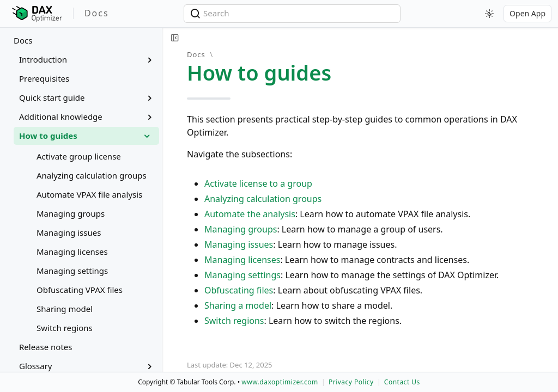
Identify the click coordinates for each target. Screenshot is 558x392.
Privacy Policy (351, 382)
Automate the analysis (250, 214)
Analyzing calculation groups (263, 199)
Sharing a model (238, 305)
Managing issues (239, 244)
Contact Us (402, 382)
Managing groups (241, 229)
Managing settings (242, 275)
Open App (527, 13)
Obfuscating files (239, 290)
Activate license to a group (258, 183)
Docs (23, 40)
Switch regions (234, 321)
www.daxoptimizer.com (280, 382)
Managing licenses (242, 260)
